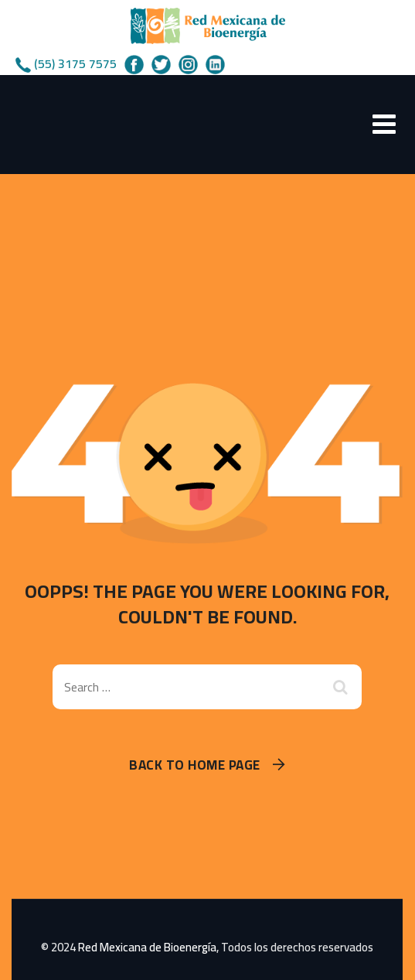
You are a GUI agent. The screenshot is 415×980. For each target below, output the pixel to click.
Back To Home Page (195, 765)
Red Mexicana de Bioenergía (147, 947)
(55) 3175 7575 (75, 63)
